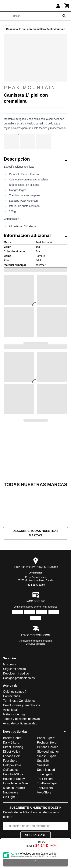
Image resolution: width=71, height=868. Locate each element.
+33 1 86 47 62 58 (35, 585)
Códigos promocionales (19, 678)
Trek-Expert (45, 779)
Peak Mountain (30, 90)
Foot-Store (10, 761)
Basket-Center (13, 738)
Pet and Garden (48, 747)
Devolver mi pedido (16, 674)
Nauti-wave (11, 792)
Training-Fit (45, 774)
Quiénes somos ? (15, 692)
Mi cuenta (10, 665)
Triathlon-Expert (48, 783)
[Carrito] (67, 6)
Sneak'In (43, 761)
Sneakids (43, 765)
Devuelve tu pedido (35, 644)
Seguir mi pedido (14, 669)
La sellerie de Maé (15, 783)
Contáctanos (35, 573)
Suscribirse (35, 835)
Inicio (7, 25)
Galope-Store (12, 765)
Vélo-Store (44, 792)
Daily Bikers (11, 743)
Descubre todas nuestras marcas (35, 533)
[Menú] (5, 16)
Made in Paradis (14, 788)
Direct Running (13, 747)
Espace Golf (11, 756)
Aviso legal (10, 710)
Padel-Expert (46, 738)
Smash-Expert (47, 756)
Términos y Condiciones (19, 701)
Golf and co (11, 770)
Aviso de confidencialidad (20, 724)
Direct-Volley (12, 752)
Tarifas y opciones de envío (21, 719)
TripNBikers (45, 788)
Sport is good (46, 770)
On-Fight (9, 797)
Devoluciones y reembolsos (22, 705)
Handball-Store (13, 774)
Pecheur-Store (47, 743)
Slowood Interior (48, 752)
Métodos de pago (15, 715)
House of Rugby (14, 779)
